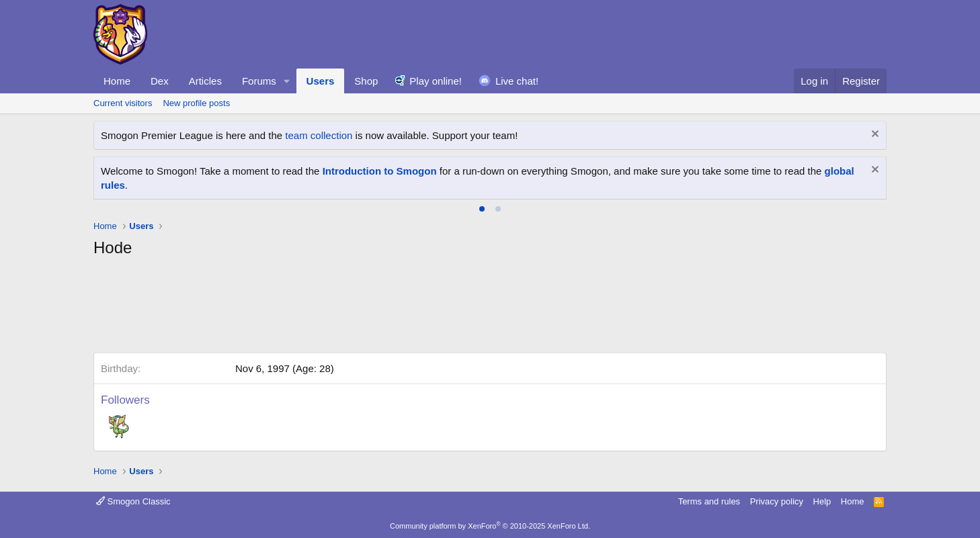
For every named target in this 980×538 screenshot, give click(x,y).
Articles (205, 81)
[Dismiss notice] (873, 135)
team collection (319, 135)
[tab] (482, 209)
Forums (259, 81)
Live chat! (517, 81)
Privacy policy (777, 501)
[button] (287, 81)
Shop (366, 81)
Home (117, 81)
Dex (160, 81)
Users (321, 81)
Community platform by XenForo (490, 526)
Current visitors (123, 103)
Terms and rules (709, 501)
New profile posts (196, 103)
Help (822, 501)
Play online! (436, 81)
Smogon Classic (133, 501)
